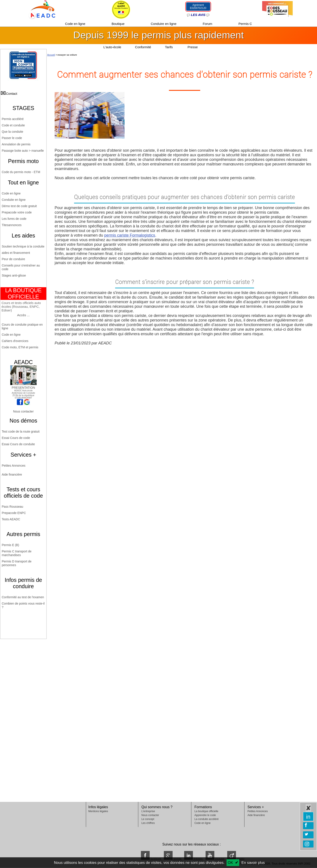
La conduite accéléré (207, 819)
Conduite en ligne (14, 200)
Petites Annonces (14, 466)
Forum (208, 24)
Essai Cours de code (16, 438)
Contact (12, 94)
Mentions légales (98, 811)
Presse (193, 47)
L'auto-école (112, 47)
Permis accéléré (13, 119)
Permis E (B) (10, 545)
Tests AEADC (11, 519)
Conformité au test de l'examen (23, 597)
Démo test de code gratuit (19, 206)
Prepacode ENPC (14, 513)
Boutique (119, 24)
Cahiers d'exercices (15, 341)
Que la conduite (12, 132)
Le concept (148, 819)
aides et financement (16, 253)
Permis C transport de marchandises (17, 553)
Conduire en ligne (164, 24)
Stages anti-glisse (14, 275)
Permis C (245, 24)
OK (230, 863)
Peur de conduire (13, 259)
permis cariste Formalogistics (130, 235)
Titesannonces (12, 225)
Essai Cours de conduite (18, 444)
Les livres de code (14, 219)
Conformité (143, 47)
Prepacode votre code (17, 212)
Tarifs (169, 47)
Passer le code (12, 138)
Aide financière (12, 474)
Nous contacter (23, 411)
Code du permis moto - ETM (21, 172)
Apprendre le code (205, 815)
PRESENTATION (23, 386)
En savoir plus (253, 863)
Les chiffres (148, 823)
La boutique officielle (206, 811)
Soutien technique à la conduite (23, 246)
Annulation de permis (16, 144)
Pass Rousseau (12, 507)
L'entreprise (148, 811)
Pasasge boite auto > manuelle (23, 151)
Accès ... (23, 315)
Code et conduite (13, 125)
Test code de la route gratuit (21, 431)
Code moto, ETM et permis (20, 347)
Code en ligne (76, 24)
